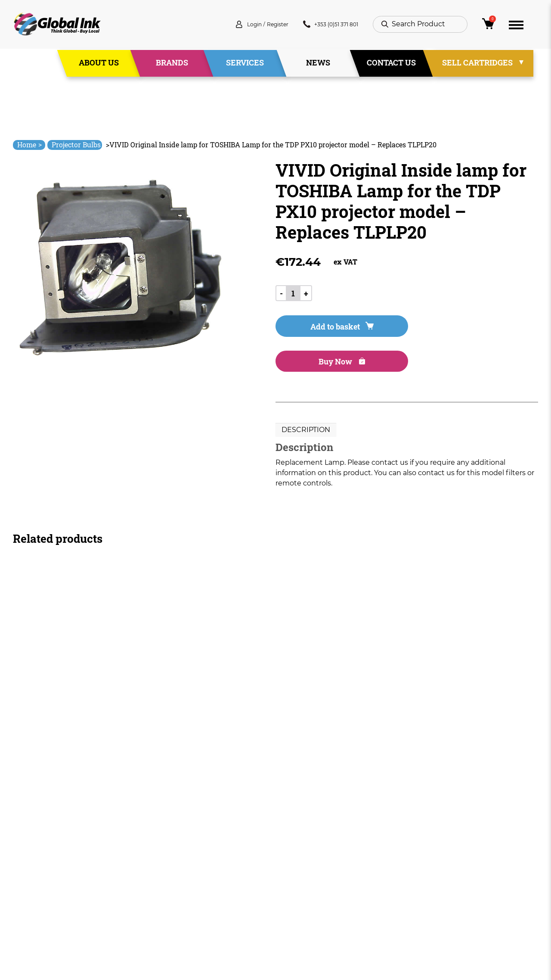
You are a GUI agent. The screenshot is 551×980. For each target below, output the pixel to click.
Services (245, 64)
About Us (99, 64)
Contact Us (391, 64)
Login (230, 26)
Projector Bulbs (76, 145)
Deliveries (292, 848)
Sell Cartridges (477, 64)
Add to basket (323, 329)
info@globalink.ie (49, 859)
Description (306, 398)
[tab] (306, 398)
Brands (172, 64)
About (181, 863)
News (318, 64)
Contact (184, 910)
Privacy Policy (299, 879)
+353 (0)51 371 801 (323, 26)
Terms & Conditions (309, 863)
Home (29, 145)
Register (260, 26)
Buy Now (430, 329)
